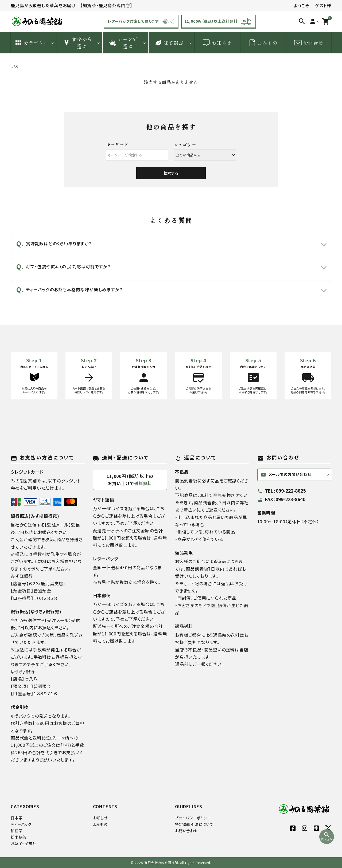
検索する (171, 173)
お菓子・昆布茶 (24, 843)
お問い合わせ (186, 831)
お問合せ (309, 43)
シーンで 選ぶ (123, 43)
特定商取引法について (194, 824)
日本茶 (17, 818)
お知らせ (217, 43)
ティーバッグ (21, 824)
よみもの (263, 43)
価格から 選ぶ (77, 43)
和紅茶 (17, 831)
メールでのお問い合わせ (286, 474)
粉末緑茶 (19, 837)
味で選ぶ (169, 43)
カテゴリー (31, 43)
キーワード (117, 144)
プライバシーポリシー (193, 818)
